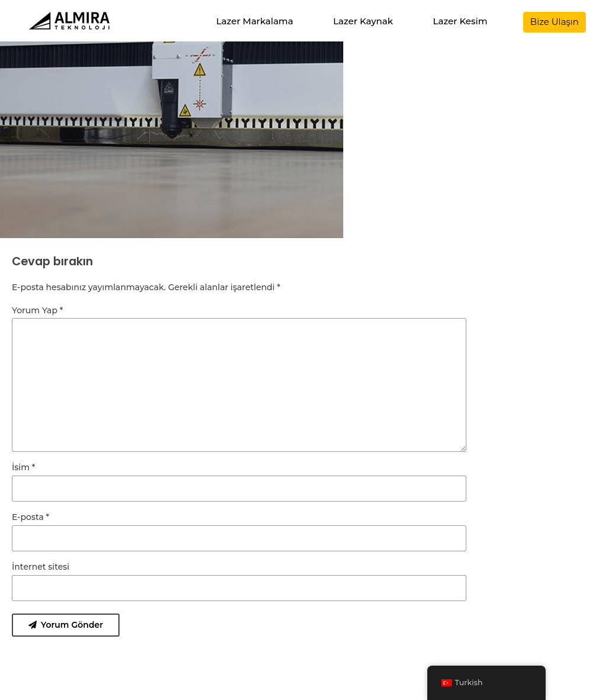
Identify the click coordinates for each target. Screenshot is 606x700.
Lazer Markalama (254, 21)
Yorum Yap (37, 310)
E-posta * (30, 517)
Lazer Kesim (460, 21)
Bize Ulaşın (555, 22)
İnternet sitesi (41, 567)
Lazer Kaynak (363, 21)
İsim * (23, 467)
